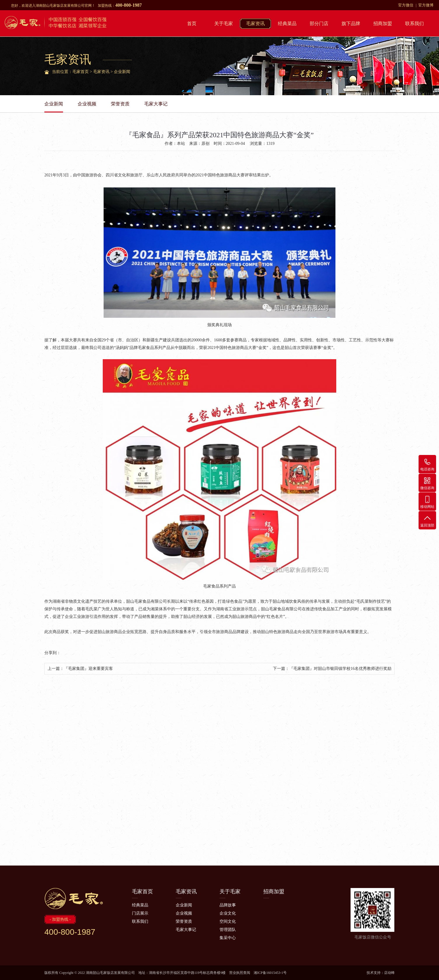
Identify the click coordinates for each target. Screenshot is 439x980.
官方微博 (426, 5)
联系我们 (414, 24)
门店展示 (140, 913)
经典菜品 (287, 24)
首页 (192, 24)
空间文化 (228, 921)
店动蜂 (389, 973)
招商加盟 (383, 24)
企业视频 (87, 104)
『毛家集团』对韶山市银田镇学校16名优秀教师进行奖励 (340, 669)
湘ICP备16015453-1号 (270, 973)
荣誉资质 (120, 104)
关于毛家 (224, 24)
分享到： (53, 653)
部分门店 (319, 24)
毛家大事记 (156, 104)
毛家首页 (81, 72)
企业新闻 (122, 72)
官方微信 (406, 5)
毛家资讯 (255, 24)
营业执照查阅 (240, 973)
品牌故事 (228, 905)
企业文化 (228, 913)
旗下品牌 (351, 24)
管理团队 (228, 930)
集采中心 (228, 938)
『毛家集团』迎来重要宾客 (88, 669)
